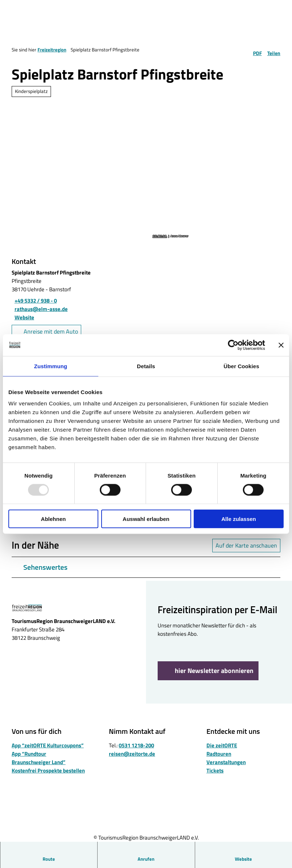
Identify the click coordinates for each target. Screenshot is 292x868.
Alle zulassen (239, 519)
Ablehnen (53, 519)
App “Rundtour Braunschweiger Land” (39, 758)
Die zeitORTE (222, 745)
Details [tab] (146, 366)
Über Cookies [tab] (241, 366)
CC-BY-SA (160, 236)
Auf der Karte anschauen (246, 545)
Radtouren (219, 754)
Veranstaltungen (226, 762)
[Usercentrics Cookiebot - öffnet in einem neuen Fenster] (233, 345)
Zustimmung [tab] (51, 366)
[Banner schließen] (281, 345)
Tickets (215, 770)
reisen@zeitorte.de (132, 754)
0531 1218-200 (136, 745)
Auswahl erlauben (146, 519)
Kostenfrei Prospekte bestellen (48, 770)
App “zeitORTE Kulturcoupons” (48, 745)
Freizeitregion (52, 50)
